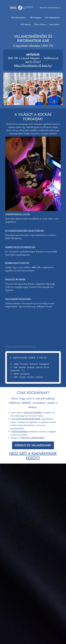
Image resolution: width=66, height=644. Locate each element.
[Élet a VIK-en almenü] (41, 25)
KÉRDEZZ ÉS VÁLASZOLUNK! (33, 445)
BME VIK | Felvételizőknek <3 (50, 8)
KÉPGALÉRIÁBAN (20, 432)
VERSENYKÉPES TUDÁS (18, 214)
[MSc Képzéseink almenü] (53, 18)
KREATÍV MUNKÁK (15, 279)
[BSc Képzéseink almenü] (19, 18)
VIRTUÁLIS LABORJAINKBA (32, 438)
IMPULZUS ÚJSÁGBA (33, 413)
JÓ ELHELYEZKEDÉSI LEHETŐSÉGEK (25, 231)
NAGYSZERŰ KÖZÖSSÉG (18, 299)
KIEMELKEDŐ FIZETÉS (17, 263)
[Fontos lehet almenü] (55, 25)
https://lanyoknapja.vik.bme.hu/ (33, 65)
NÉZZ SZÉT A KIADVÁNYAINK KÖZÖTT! (33, 456)
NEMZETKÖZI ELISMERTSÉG (20, 247)
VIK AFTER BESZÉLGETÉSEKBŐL (26, 419)
